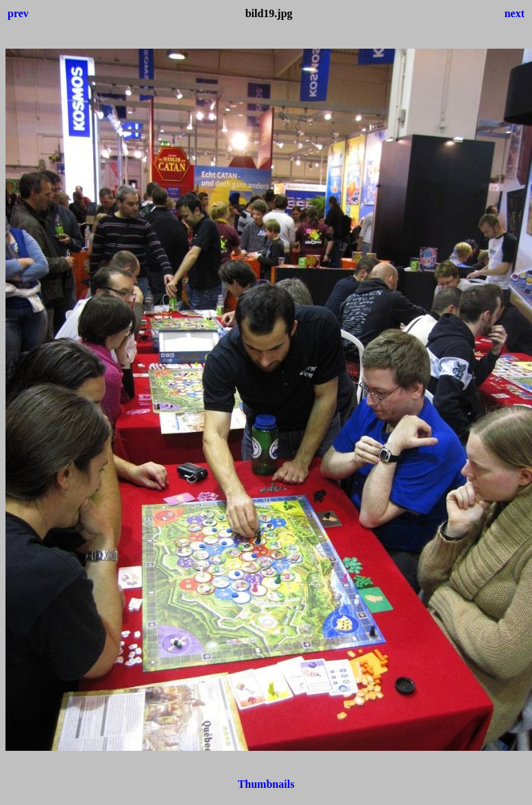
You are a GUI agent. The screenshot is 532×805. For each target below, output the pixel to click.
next (515, 13)
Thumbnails (266, 784)
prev (18, 13)
